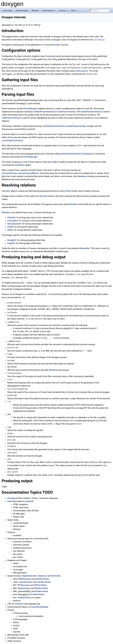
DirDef (10, 229)
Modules (35, 11)
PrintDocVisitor (38, 588)
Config (48, 56)
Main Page (8, 11)
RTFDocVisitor (41, 579)
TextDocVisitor (24, 591)
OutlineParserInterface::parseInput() (77, 153)
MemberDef (85, 248)
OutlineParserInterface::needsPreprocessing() (65, 125)
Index (10, 495)
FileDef (10, 226)
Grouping (11, 492)
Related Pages (22, 11)
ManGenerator (24, 582)
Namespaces (49, 11)
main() (58, 45)
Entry (32, 161)
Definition (21, 164)
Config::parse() (81, 71)
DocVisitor (56, 570)
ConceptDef (13, 220)
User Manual (99, 40)
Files (74, 11)
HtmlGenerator (25, 573)
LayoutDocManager (40, 601)
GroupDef (12, 240)
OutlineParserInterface (44, 111)
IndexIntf (29, 495)
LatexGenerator (26, 576)
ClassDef (11, 217)
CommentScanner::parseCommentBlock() (20, 173)
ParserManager (30, 108)
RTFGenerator (24, 579)
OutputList (42, 570)
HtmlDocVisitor (42, 573)
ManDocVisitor (42, 582)
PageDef (11, 243)
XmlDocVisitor (42, 585)
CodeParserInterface (67, 111)
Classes (63, 11)
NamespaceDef (14, 223)
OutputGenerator (29, 570)
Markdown (82, 176)
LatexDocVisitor (44, 576)
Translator (19, 598)
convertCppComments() (12, 140)
